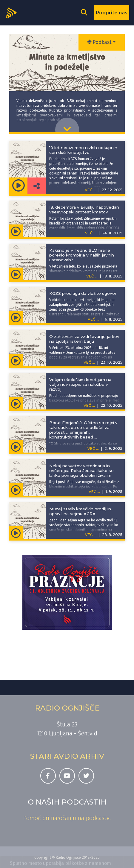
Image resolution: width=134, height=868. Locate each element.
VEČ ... (91, 233)
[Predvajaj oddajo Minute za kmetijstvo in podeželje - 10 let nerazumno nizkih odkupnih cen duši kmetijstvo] (18, 186)
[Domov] (13, 12)
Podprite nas (112, 13)
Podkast (100, 42)
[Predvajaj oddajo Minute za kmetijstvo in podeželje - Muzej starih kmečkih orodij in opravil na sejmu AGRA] (16, 532)
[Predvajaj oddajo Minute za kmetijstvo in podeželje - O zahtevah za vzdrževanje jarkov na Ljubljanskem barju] (16, 360)
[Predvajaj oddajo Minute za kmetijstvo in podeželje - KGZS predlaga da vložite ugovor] (16, 317)
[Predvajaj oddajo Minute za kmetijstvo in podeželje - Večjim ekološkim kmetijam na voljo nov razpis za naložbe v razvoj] (16, 403)
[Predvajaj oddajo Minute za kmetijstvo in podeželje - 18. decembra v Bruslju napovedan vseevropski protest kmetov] (16, 231)
